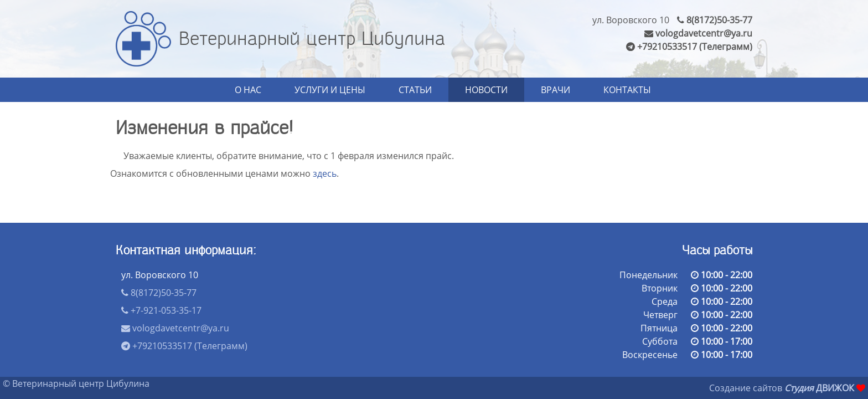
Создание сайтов (746, 388)
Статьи (415, 90)
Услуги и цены (330, 90)
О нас (248, 90)
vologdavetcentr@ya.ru (698, 33)
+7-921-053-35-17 (161, 310)
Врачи (556, 90)
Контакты (627, 90)
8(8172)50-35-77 (715, 20)
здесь (325, 173)
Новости (486, 90)
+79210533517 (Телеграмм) (689, 47)
